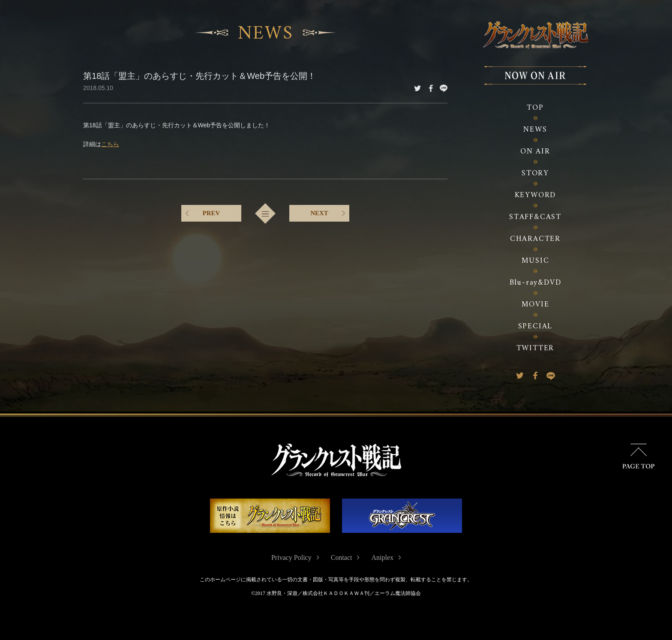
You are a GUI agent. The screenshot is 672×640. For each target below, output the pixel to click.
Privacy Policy (291, 557)
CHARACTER (535, 239)
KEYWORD (535, 195)
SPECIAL (535, 326)
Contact (342, 557)
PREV (211, 212)
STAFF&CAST (535, 217)
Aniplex (382, 557)
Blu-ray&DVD (535, 283)
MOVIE (535, 305)
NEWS (535, 130)
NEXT (319, 212)
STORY (535, 173)
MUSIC (535, 261)
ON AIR (535, 152)
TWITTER (535, 348)
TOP (535, 108)
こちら (110, 143)
